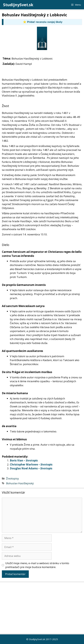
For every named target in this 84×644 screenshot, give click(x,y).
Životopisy (13, 478)
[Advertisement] (43, 608)
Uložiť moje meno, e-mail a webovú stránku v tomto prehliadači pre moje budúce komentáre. (37, 565)
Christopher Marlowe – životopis (31, 464)
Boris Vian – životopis (24, 460)
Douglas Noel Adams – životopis (31, 468)
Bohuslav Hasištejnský (20, 483)
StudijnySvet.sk (18, 5)
